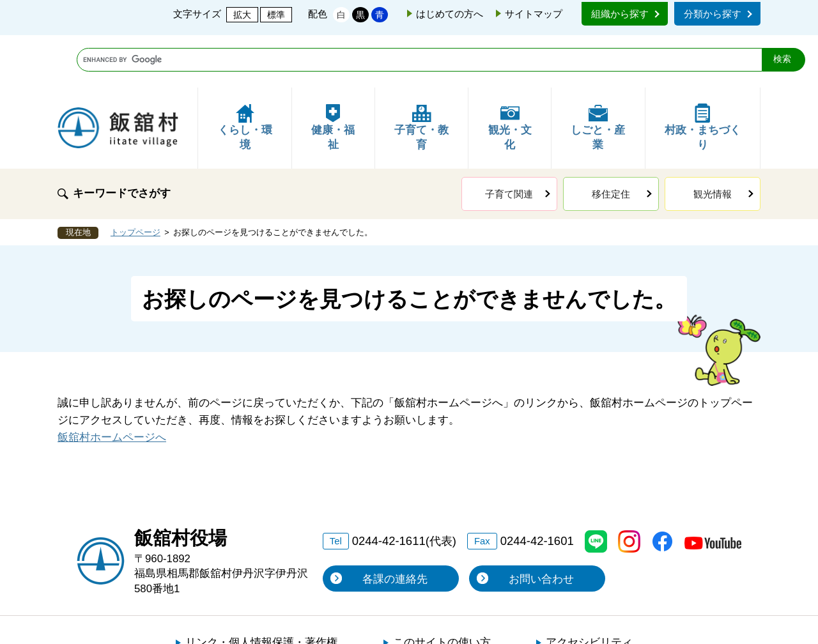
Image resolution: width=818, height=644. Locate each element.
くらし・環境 (245, 75)
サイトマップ (534, 14)
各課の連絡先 (395, 527)
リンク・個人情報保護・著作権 (261, 590)
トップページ (135, 180)
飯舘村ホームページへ (112, 385)
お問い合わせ (541, 527)
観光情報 (713, 142)
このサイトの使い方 (442, 590)
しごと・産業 (598, 75)
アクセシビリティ (589, 590)
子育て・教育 (421, 75)
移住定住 (611, 142)
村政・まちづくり (703, 75)
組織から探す (620, 14)
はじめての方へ (450, 14)
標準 (276, 15)
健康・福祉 (333, 75)
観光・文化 (510, 75)
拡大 (242, 15)
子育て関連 (509, 142)
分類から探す (713, 14)
